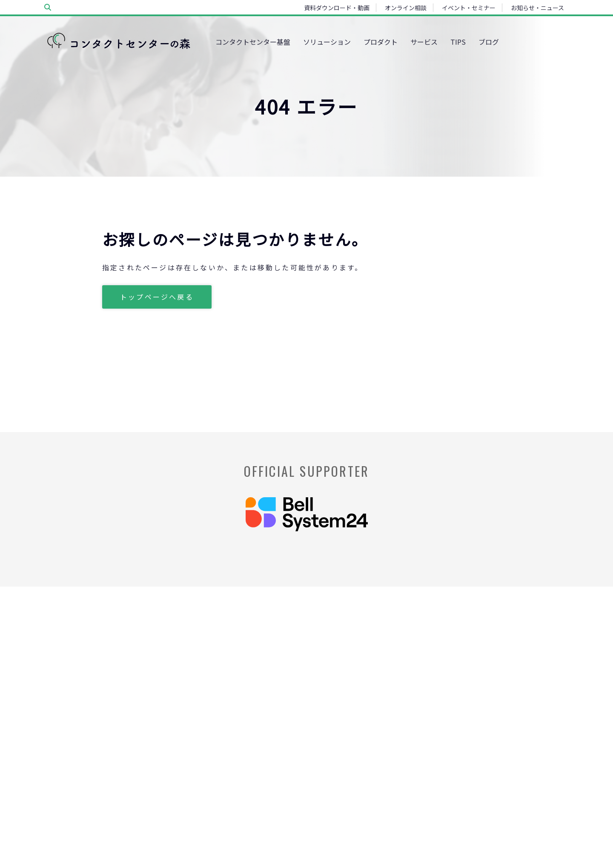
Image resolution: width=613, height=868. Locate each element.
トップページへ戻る (157, 297)
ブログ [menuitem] (489, 42)
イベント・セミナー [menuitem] (469, 8)
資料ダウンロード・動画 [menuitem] (337, 8)
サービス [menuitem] (424, 42)
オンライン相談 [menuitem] (406, 8)
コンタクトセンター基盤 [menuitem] (253, 42)
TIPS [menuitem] (458, 42)
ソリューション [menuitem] (327, 42)
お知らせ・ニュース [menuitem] (537, 8)
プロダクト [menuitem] (381, 42)
